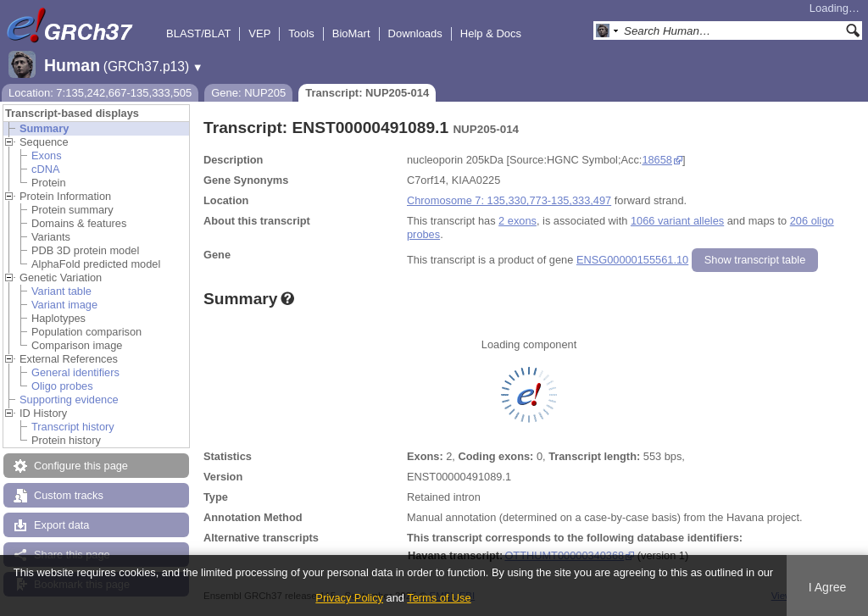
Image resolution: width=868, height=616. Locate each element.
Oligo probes (62, 386)
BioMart (351, 33)
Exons (47, 155)
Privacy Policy (349, 598)
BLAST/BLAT (198, 33)
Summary (44, 128)
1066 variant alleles (677, 221)
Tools (301, 33)
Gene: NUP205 (248, 93)
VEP (259, 33)
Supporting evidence (69, 400)
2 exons (517, 221)
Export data (61, 525)
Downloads (415, 33)
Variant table (61, 291)
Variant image (64, 305)
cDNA (45, 169)
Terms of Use (439, 598)
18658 (657, 160)
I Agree (828, 587)
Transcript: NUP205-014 (367, 93)
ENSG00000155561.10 (632, 260)
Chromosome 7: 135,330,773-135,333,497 (509, 200)
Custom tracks (69, 495)
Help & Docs (491, 33)
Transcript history (73, 427)
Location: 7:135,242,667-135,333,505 (100, 93)
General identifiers (75, 372)
